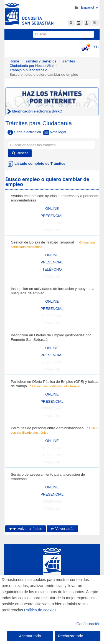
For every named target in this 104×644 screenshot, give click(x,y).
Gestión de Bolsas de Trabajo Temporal (42, 242)
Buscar (20, 153)
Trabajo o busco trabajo (28, 70)
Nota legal (55, 132)
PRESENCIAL (52, 216)
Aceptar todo (30, 636)
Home (14, 61)
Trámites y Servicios (40, 61)
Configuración (88, 624)
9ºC (89, 47)
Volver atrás (62, 529)
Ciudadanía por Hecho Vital (32, 66)
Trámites (68, 61)
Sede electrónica (24, 132)
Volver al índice (26, 529)
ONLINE (52, 209)
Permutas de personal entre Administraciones (47, 428)
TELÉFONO (52, 269)
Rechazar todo (71, 636)
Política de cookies (40, 610)
